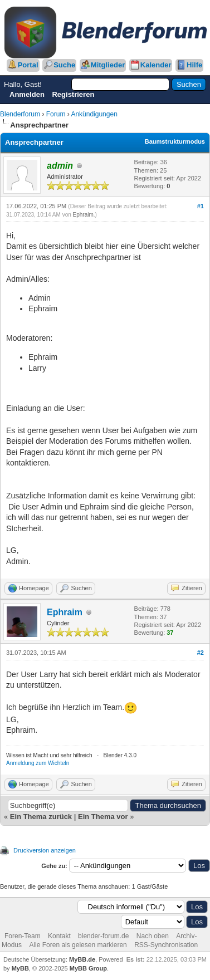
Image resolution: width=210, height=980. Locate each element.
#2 (201, 653)
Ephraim (83, 215)
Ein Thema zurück (41, 817)
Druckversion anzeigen (45, 850)
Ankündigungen (94, 114)
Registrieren (73, 94)
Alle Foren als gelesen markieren (78, 945)
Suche (64, 65)
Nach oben (153, 936)
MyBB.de (82, 959)
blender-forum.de (103, 936)
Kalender (156, 65)
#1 (201, 206)
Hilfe (194, 65)
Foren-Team (23, 936)
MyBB (20, 968)
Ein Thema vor (103, 817)
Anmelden (27, 94)
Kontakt (59, 936)
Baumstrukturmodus (175, 141)
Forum (56, 114)
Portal (28, 65)
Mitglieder (108, 65)
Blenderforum (20, 114)
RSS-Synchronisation (166, 945)
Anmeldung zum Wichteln (38, 763)
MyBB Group (88, 968)
